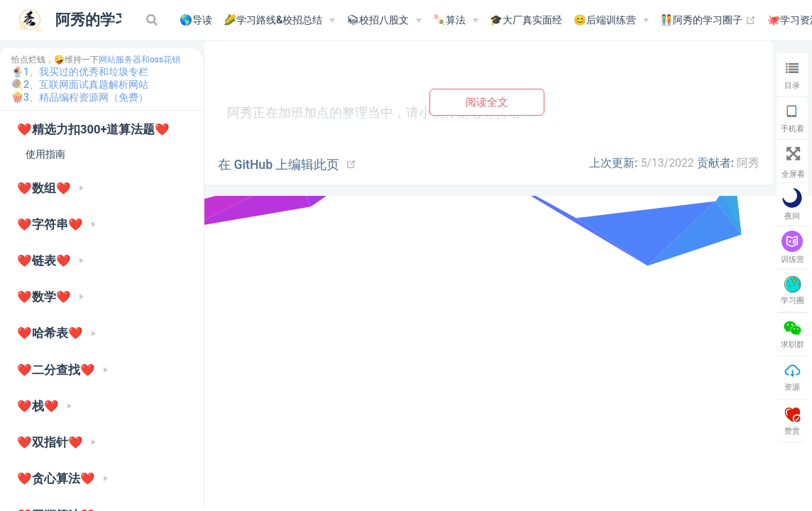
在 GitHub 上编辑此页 (279, 165)
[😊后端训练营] (611, 21)
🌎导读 (196, 20)
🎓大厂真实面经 (526, 20)
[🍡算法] (456, 21)
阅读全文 (487, 102)
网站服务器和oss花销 (139, 60)
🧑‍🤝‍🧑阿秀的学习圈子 (708, 21)
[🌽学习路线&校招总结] (279, 21)
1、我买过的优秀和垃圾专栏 (86, 72)
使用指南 (45, 154)
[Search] (153, 20)
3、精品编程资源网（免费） (86, 97)
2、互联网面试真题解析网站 (86, 84)
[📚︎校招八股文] (384, 21)
